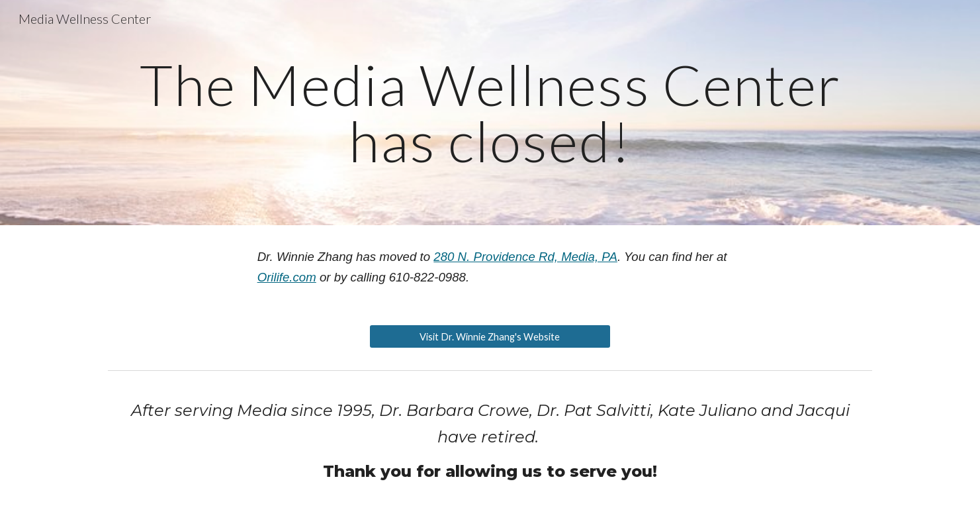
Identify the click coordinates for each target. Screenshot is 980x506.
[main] (490, 113)
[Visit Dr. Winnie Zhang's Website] (490, 336)
